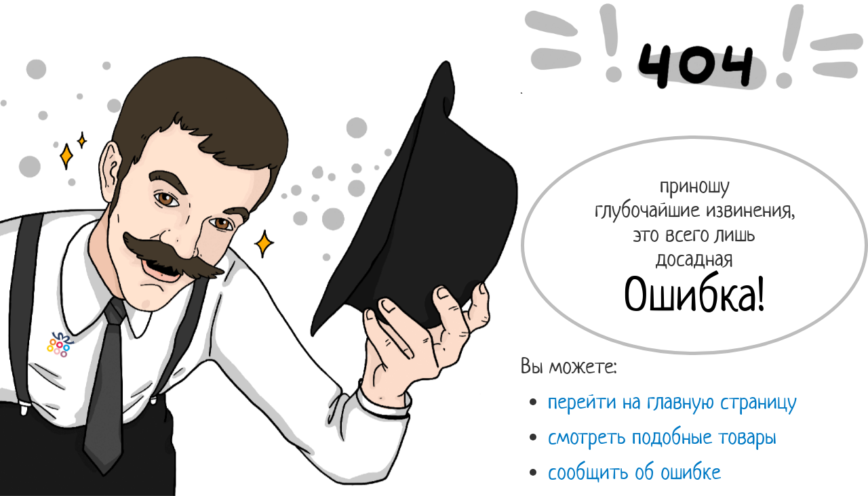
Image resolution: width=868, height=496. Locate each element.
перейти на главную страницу (672, 401)
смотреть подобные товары (662, 436)
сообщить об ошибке (634, 472)
